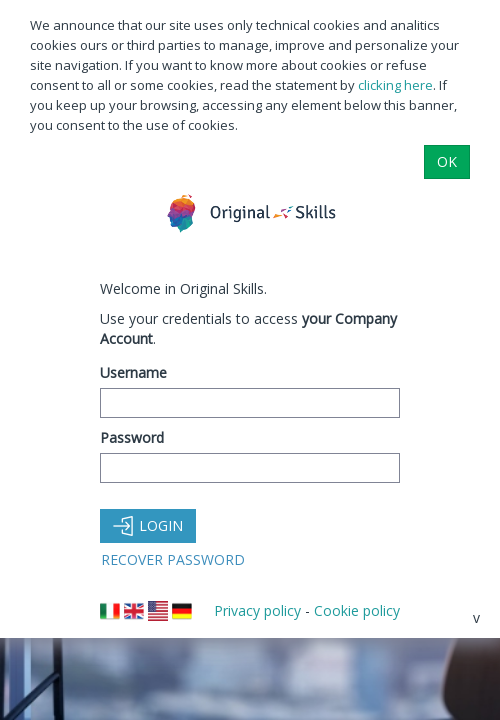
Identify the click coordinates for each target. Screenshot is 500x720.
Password (132, 437)
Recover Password (173, 559)
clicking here (395, 85)
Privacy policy (257, 610)
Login (148, 525)
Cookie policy (357, 610)
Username (133, 372)
